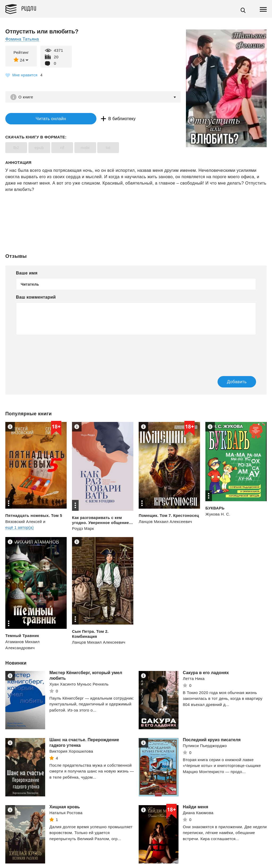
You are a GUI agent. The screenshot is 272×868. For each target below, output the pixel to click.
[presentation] (56, 352)
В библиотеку (98, 119)
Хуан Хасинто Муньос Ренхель (79, 685)
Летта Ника (194, 679)
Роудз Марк (83, 529)
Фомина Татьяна (22, 39)
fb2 (16, 148)
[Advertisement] (136, 215)
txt (108, 148)
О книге (26, 97)
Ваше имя (27, 274)
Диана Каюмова (198, 813)
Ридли (30, 8)
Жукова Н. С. (218, 515)
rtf (62, 148)
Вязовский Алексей (24, 522)
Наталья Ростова (66, 813)
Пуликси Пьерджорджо (205, 746)
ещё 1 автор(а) (20, 528)
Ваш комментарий (36, 298)
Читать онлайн (38, 119)
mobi (85, 148)
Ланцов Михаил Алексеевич (166, 522)
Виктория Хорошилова (71, 752)
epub (39, 148)
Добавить (231, 382)
